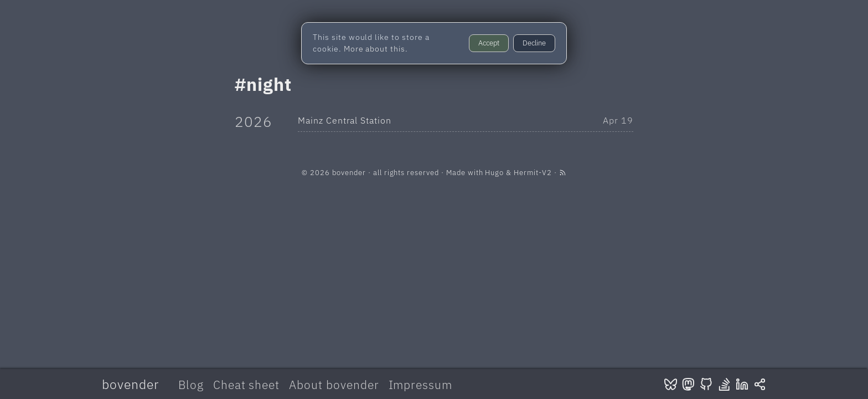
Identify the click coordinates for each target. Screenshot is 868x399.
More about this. (376, 49)
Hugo (494, 173)
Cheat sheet (247, 385)
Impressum (421, 385)
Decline (534, 43)
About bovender (334, 385)
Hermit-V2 (533, 173)
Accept (489, 43)
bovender (130, 384)
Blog (191, 385)
